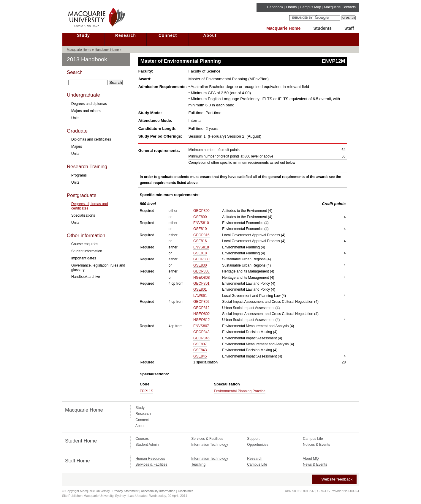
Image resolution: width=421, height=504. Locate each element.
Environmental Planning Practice (239, 391)
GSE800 (200, 217)
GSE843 (200, 350)
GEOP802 (201, 302)
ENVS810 (201, 223)
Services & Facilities (207, 439)
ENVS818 (201, 247)
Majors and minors (86, 111)
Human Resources (150, 459)
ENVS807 (201, 326)
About (210, 36)
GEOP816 (201, 235)
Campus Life (313, 439)
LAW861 (200, 296)
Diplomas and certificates (91, 139)
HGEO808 (201, 278)
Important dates (84, 258)
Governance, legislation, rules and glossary (98, 267)
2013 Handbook (87, 59)
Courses (142, 439)
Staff (349, 28)
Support (253, 439)
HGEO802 (201, 314)
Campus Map (310, 7)
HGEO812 (201, 320)
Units (75, 118)
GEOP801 (201, 283)
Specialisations (83, 215)
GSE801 (200, 289)
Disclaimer (185, 491)
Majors (77, 147)
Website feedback (334, 479)
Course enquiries (85, 244)
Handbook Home (107, 50)
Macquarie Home (283, 28)
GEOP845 (201, 338)
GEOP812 (201, 308)
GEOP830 (201, 259)
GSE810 (200, 229)
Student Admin (147, 445)
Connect (168, 36)
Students (322, 28)
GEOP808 (201, 271)
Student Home (81, 441)
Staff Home (77, 461)
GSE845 (200, 356)
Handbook (275, 7)
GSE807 (200, 344)
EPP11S (147, 391)
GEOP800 (201, 211)
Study (83, 36)
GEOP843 (201, 332)
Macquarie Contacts (340, 7)
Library (292, 7)
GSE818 (200, 253)
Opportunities (258, 445)
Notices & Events (316, 445)
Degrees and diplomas (89, 104)
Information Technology (210, 445)
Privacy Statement (126, 491)
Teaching (198, 464)
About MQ (311, 459)
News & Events (315, 464)
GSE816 (200, 241)
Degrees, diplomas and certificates (90, 206)
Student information (87, 251)
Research (126, 36)
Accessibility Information (158, 491)
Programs (79, 175)
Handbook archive (86, 277)
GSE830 (200, 265)
